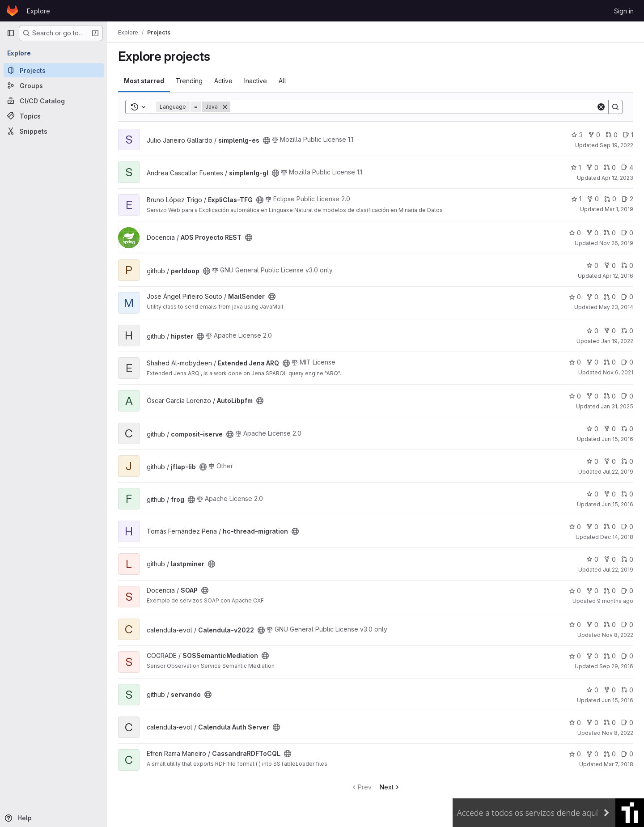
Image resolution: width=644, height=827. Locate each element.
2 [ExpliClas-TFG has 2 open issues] (627, 199)
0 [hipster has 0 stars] (592, 331)
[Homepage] (12, 11)
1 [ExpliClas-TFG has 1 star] (576, 199)
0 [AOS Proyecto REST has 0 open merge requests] (610, 233)
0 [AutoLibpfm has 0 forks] (592, 396)
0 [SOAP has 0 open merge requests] (610, 591)
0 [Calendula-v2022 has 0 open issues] (627, 625)
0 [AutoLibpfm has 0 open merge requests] (610, 396)
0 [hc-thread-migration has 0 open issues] (627, 527)
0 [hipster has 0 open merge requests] (627, 331)
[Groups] (54, 85)
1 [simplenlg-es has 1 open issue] (628, 135)
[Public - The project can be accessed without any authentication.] (267, 140)
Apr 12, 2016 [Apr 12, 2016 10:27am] (618, 276)
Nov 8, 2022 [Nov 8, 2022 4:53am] (618, 733)
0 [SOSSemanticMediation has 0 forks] (592, 656)
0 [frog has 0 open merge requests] (627, 494)
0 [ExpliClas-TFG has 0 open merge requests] (610, 199)
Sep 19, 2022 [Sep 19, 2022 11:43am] (616, 145)
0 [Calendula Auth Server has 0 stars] (575, 723)
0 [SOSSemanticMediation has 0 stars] (575, 656)
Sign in (624, 11)
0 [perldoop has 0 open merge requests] (627, 265)
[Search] (413, 107)
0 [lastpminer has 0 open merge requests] (627, 559)
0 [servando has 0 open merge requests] (627, 690)
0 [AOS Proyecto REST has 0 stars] (575, 233)
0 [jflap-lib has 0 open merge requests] (627, 461)
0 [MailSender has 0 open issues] (627, 297)
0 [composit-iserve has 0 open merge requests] (627, 429)
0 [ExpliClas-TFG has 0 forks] (593, 199)
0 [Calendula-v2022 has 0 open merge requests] (610, 625)
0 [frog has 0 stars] (592, 494)
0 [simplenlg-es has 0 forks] (594, 135)
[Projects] (54, 70)
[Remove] (225, 107)
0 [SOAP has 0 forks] (592, 591)
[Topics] (54, 116)
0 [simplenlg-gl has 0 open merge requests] (610, 168)
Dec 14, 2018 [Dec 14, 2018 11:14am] (617, 537)
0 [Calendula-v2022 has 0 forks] (592, 625)
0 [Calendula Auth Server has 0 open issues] (627, 723)
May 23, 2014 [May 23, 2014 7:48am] (616, 307)
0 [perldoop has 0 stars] (592, 265)
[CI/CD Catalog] (54, 101)
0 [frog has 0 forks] (610, 494)
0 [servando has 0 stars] (592, 690)
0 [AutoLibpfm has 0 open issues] (627, 396)
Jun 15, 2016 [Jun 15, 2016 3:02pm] (617, 439)
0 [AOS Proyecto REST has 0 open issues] (627, 233)
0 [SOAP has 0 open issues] (627, 591)
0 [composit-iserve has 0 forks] (610, 429)
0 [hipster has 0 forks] (610, 331)
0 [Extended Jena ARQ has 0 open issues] (627, 362)
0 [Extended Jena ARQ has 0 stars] (575, 362)
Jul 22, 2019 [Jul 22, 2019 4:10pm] (618, 472)
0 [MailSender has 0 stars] (575, 297)
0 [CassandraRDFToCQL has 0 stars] (575, 754)
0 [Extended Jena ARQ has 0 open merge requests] (610, 362)
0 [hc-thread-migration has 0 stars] (575, 527)
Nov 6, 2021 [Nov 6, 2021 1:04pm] (618, 372)
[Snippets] (54, 131)
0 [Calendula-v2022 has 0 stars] (575, 625)
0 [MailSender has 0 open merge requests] (610, 297)
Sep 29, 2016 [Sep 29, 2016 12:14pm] (616, 666)
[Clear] (601, 107)
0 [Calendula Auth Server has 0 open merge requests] (610, 723)
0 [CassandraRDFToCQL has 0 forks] (592, 754)
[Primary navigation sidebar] (11, 33)
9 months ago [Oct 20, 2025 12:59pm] (615, 601)
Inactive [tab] (256, 81)
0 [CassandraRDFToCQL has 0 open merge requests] (610, 754)
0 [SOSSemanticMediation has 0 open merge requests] (610, 656)
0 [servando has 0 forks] (610, 690)
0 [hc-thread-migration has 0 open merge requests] (610, 527)
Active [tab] (223, 81)
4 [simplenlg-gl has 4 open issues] (627, 168)
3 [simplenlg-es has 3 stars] (577, 135)
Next (390, 787)
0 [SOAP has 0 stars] (575, 591)
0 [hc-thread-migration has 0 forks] (592, 527)
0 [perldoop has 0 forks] (610, 265)
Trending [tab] (189, 81)
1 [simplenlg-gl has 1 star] (576, 168)
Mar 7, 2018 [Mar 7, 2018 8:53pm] (619, 764)
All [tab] (282, 81)
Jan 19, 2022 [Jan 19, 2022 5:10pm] (617, 341)
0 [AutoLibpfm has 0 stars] (575, 396)
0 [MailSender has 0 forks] (592, 297)
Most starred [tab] (144, 81)
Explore (38, 11)
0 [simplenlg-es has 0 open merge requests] (612, 135)
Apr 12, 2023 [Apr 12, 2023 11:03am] (617, 178)
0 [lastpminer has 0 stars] (592, 559)
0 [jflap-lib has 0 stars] (592, 461)
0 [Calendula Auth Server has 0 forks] (592, 723)
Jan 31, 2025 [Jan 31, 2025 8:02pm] (617, 406)
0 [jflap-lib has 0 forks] (610, 461)
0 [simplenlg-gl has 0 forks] (592, 168)
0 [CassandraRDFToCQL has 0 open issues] (627, 754)
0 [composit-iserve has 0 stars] (592, 429)
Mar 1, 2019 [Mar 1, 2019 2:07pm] (619, 209)
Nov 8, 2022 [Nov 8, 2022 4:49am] (618, 635)
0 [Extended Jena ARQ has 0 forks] (592, 362)
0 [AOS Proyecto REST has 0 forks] (592, 233)
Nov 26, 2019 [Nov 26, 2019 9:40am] (616, 243)
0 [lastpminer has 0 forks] (610, 559)
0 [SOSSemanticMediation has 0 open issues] (627, 656)
